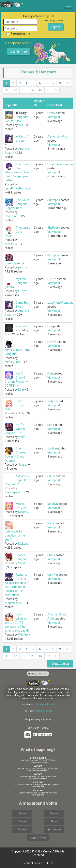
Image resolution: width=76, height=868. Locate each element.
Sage (51, 523)
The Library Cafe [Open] (18, 232)
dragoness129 (14, 603)
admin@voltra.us (45, 705)
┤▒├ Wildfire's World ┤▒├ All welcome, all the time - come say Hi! (17, 623)
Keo (50, 425)
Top (50, 863)
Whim (22, 437)
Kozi (21, 390)
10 (67, 83)
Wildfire (23, 635)
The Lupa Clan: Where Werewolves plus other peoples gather (17, 172)
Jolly (21, 413)
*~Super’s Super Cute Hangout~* (18, 480)
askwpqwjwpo (14, 492)
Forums (27, 72)
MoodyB (24, 512)
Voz (21, 125)
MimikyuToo (13, 362)
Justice (23, 465)
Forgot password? (56, 21)
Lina (50, 326)
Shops (54, 822)
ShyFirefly (11, 244)
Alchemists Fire (57, 137)
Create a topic (60, 664)
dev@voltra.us (44, 711)
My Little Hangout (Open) (16, 283)
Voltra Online (12, 4)
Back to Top (38, 674)
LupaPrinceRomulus (18, 188)
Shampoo (11, 216)
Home (22, 813)
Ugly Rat (53, 575)
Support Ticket (38, 838)
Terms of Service (33, 863)
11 (7, 90)
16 (49, 90)
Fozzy (51, 113)
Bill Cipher (54, 255)
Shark (22, 563)
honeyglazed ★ (15, 263)
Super (51, 476)
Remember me (18, 34)
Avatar (22, 822)
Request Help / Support (38, 720)
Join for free (19, 52)
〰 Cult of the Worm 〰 (17, 141)
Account (22, 830)
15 (40, 90)
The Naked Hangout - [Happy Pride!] (17, 204)
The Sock (22, 326)
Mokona (23, 544)
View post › (54, 117)
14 (32, 90)
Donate (54, 830)
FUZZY (23, 291)
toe (7, 334)
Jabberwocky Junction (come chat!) (15, 536)
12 (15, 90)
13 (24, 90)
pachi (22, 267)
